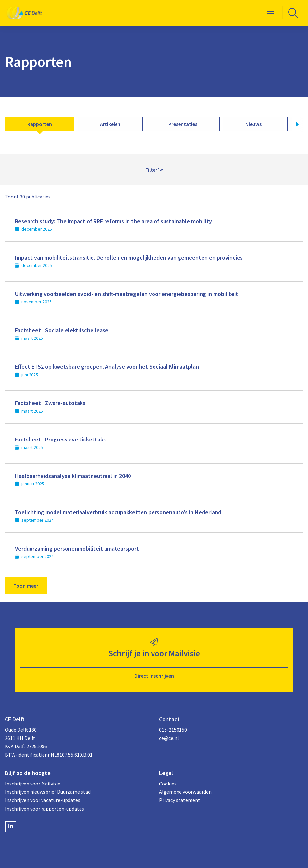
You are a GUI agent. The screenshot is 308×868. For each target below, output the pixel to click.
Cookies (168, 784)
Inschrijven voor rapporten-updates (44, 809)
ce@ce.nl (169, 738)
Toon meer (26, 586)
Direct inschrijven (154, 676)
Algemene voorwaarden (185, 792)
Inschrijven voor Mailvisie (33, 784)
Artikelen (110, 124)
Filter (154, 170)
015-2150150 (173, 730)
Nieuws (253, 124)
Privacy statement (180, 800)
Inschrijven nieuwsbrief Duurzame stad (48, 792)
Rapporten (40, 124)
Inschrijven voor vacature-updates (43, 800)
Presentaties (183, 124)
